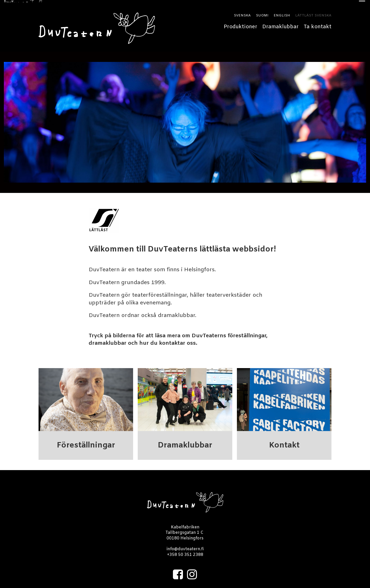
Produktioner (240, 25)
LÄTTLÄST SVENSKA (313, 13)
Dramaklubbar (280, 25)
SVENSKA (242, 13)
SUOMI (262, 13)
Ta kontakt (318, 25)
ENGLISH (282, 13)
